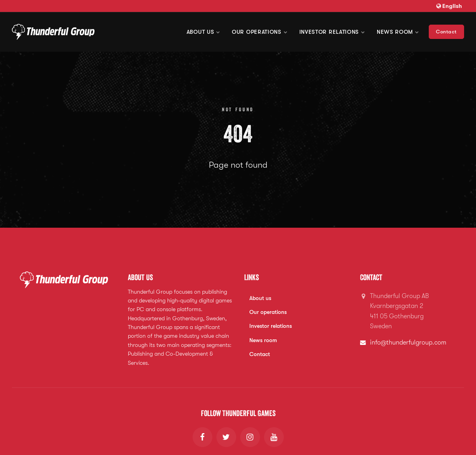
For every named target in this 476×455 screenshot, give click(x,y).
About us (203, 32)
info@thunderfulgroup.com (408, 343)
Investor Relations (332, 32)
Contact (446, 32)
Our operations (260, 32)
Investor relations (271, 326)
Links (251, 277)
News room (398, 32)
